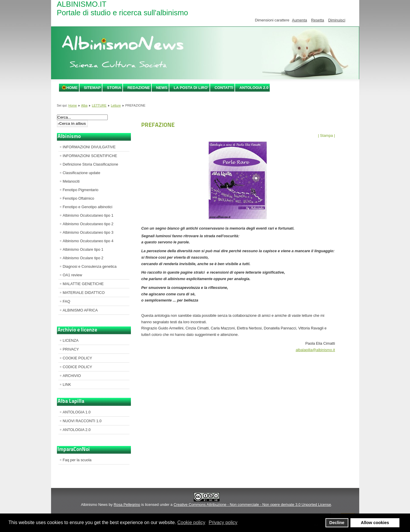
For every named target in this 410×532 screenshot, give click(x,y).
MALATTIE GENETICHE (83, 284)
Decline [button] (337, 523)
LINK (67, 384)
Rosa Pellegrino (127, 505)
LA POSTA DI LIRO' (191, 88)
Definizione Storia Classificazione (91, 164)
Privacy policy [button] (223, 522)
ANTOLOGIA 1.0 (77, 412)
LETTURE (99, 105)
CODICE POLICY (77, 367)
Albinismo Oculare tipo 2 (83, 258)
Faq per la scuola (77, 460)
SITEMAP (92, 88)
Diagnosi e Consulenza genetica (90, 266)
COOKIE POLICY (77, 358)
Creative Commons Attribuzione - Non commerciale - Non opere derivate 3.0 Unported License (252, 505)
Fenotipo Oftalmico (79, 198)
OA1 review (72, 275)
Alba (84, 105)
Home (72, 88)
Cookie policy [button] (191, 522)
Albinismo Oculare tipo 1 (83, 249)
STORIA (114, 88)
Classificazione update (82, 173)
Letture (116, 105)
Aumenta (300, 20)
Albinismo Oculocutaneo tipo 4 (88, 241)
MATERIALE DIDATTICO (84, 293)
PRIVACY (71, 349)
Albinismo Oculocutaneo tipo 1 (88, 215)
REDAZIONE (139, 88)
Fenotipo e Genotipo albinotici (88, 207)
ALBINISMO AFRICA (80, 310)
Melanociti (71, 181)
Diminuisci (337, 20)
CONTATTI (224, 88)
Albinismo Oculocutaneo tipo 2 (88, 224)
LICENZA (71, 340)
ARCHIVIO (72, 376)
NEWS (162, 88)
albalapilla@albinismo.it (315, 350)
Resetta (318, 20)
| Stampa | (326, 135)
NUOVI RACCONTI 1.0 (82, 421)
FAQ (67, 301)
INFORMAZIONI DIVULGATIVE (89, 147)
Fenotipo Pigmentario (81, 190)
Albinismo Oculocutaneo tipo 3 (88, 232)
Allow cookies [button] (375, 523)
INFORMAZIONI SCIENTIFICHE (90, 156)
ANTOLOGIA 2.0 (254, 88)
